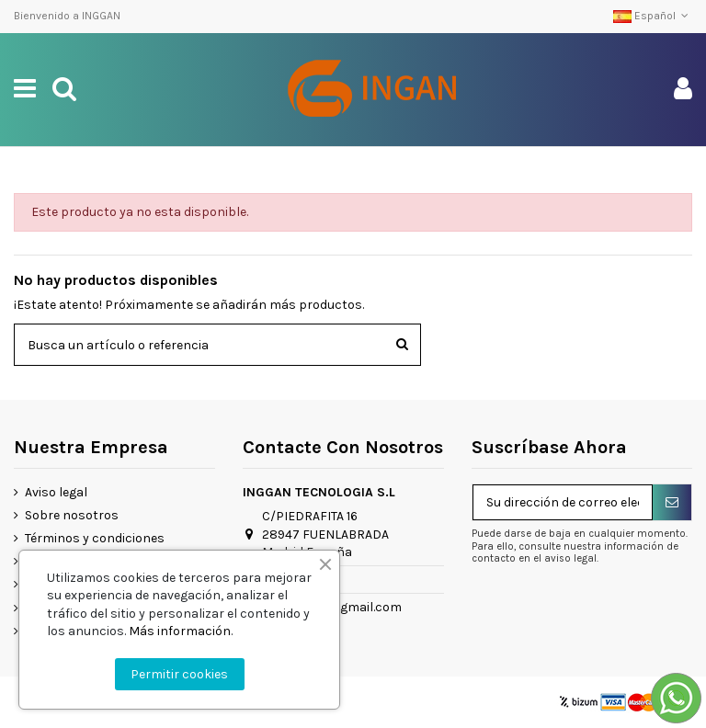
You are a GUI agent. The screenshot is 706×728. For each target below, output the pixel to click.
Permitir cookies (179, 674)
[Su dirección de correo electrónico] (563, 503)
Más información (180, 631)
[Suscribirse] (672, 503)
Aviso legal (56, 492)
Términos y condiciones (95, 538)
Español (653, 16)
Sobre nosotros (72, 515)
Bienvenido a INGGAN (67, 16)
